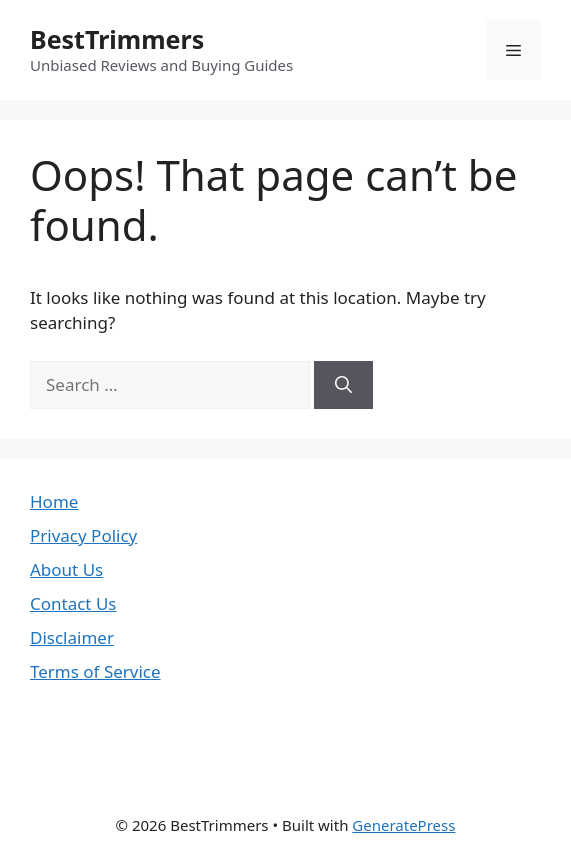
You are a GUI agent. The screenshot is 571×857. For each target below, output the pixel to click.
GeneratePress (403, 825)
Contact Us (73, 603)
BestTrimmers (117, 39)
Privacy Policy (83, 535)
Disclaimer (72, 637)
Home (54, 501)
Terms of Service (95, 671)
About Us (66, 569)
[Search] (343, 385)
